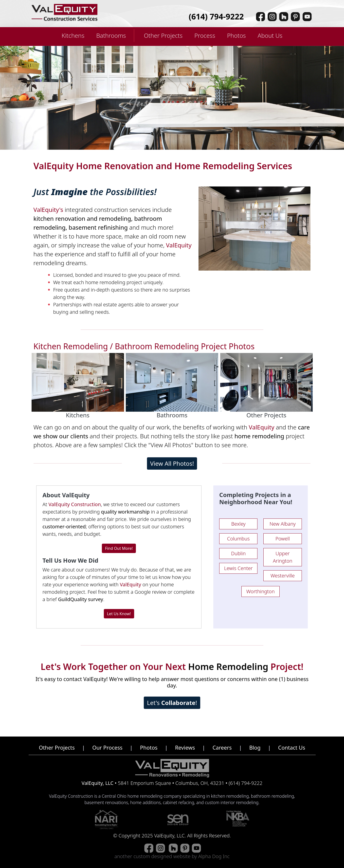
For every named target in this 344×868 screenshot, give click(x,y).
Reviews (185, 748)
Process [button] (205, 35)
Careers (222, 748)
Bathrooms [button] (111, 35)
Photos (149, 748)
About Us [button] (270, 35)
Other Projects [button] (163, 35)
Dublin (238, 553)
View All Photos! (172, 463)
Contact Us (292, 748)
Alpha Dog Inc (214, 856)
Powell (283, 539)
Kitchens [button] (73, 35)
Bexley (238, 524)
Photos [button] (236, 35)
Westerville (283, 576)
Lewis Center (238, 568)
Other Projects (57, 748)
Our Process (107, 748)
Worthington (261, 591)
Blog (255, 748)
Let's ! (172, 703)
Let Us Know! (119, 614)
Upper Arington (282, 557)
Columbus (238, 539)
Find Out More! (119, 548)
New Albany (283, 524)
